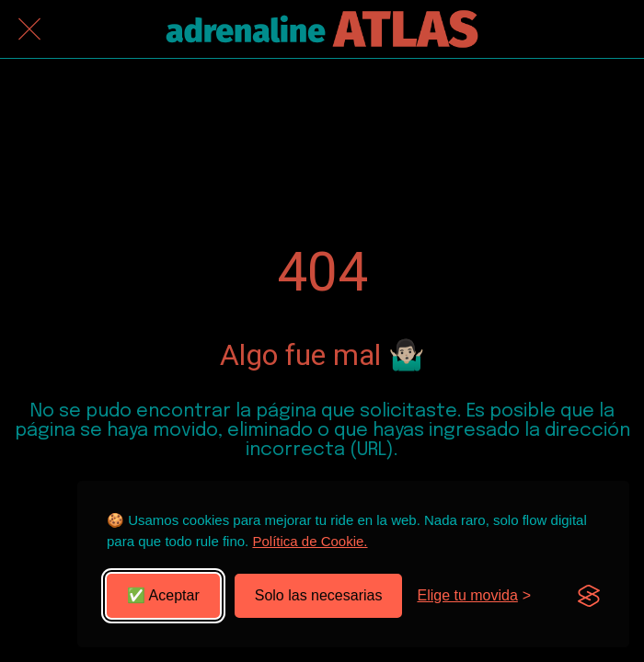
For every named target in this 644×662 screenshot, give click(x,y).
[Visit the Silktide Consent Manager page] (589, 596)
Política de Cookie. (310, 541)
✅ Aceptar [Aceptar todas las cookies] (163, 595)
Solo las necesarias (319, 595)
